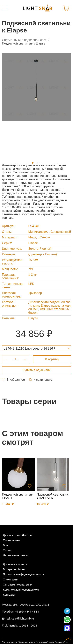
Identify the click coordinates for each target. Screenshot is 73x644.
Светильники (11, 540)
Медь (32, 237)
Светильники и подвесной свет (24, 40)
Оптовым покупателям (18, 585)
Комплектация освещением (21, 590)
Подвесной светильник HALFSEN (52, 496)
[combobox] (36, 348)
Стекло (45, 237)
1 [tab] (33, 163)
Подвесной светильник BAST (18, 496)
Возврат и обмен (14, 569)
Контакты (9, 595)
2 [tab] (37, 163)
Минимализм (38, 232)
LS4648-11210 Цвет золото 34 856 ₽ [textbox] (30, 349)
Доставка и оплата (15, 564)
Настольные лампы (16, 555)
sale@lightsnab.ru (23, 619)
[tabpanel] (36, 87)
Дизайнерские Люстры (18, 535)
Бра (5, 545)
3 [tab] (40, 163)
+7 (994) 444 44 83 (27, 612)
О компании (11, 579)
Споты (7, 550)
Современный (61, 232)
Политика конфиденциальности (24, 574)
